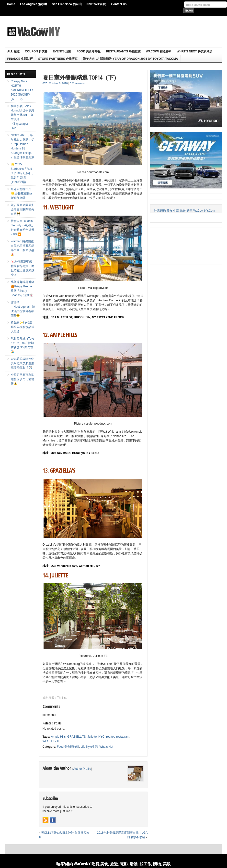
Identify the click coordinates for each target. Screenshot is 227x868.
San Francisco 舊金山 (67, 4)
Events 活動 (62, 51)
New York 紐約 (96, 4)
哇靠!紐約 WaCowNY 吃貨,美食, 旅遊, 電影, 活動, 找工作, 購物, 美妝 (113, 864)
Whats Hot (106, 747)
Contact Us (119, 4)
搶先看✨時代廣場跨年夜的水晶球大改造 (23, 327)
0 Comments (77, 83)
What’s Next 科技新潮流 (195, 51)
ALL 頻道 (13, 51)
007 (45, 83)
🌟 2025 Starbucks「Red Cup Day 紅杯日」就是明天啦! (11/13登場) (23, 173)
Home (11, 4)
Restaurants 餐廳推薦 (123, 51)
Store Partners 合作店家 (58, 59)
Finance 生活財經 (20, 59)
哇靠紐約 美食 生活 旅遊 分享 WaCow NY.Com (185, 211)
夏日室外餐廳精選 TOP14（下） (81, 77)
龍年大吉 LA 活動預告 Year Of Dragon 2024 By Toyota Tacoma (130, 59)
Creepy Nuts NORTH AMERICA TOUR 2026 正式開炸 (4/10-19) (22, 90)
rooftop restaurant (118, 737)
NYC (101, 737)
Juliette (92, 737)
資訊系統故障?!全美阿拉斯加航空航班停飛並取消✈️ (23, 363)
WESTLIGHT (51, 741)
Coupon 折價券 (36, 51)
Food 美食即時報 (89, 51)
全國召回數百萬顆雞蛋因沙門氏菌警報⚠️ (23, 379)
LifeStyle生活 (89, 747)
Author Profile (82, 769)
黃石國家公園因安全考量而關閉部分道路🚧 (23, 209)
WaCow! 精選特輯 (159, 51)
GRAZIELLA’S (77, 737)
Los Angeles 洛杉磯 (34, 4)
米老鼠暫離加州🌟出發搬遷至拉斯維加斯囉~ (21, 194)
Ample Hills (58, 737)
